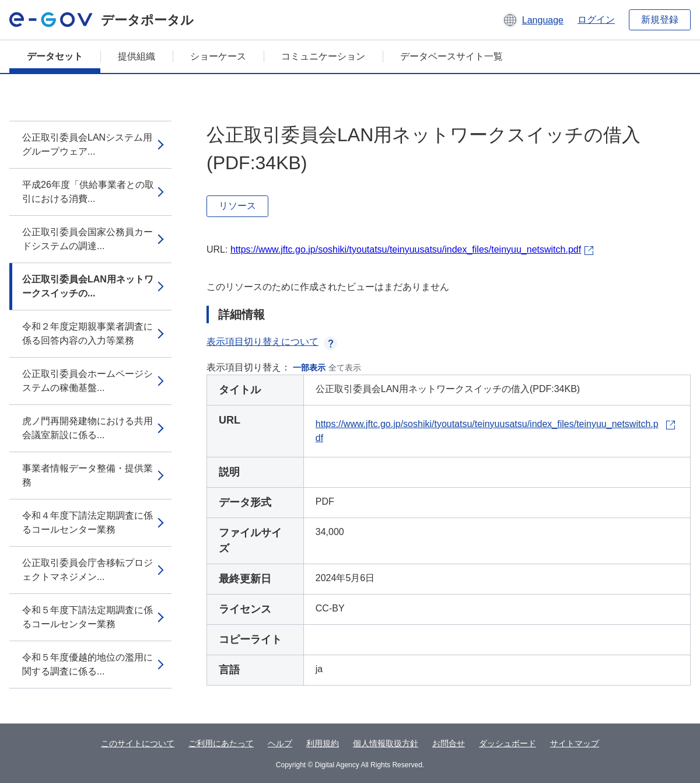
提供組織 (136, 56)
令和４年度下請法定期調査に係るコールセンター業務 (87, 522)
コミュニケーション (323, 56)
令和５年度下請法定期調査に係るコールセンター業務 (87, 617)
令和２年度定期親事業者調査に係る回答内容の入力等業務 (87, 333)
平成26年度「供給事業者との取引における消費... (88, 192)
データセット (55, 56)
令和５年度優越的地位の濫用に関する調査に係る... (87, 664)
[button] (533, 20)
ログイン (596, 20)
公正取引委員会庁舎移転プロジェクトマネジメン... (87, 570)
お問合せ (449, 743)
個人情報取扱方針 (386, 743)
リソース (237, 206)
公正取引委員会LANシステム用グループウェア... (87, 144)
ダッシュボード (508, 743)
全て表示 (345, 368)
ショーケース (218, 56)
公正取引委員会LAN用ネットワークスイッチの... (88, 286)
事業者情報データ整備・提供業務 (87, 475)
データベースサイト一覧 (452, 56)
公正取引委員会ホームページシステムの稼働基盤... (87, 381)
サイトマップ (575, 743)
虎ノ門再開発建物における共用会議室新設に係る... (87, 428)
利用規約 (323, 743)
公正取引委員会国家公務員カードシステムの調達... (87, 239)
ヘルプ (280, 743)
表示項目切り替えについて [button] (272, 342)
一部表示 (309, 368)
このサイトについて (138, 743)
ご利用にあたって (221, 743)
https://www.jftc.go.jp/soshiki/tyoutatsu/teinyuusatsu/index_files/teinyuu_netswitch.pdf (406, 249)
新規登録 (660, 20)
